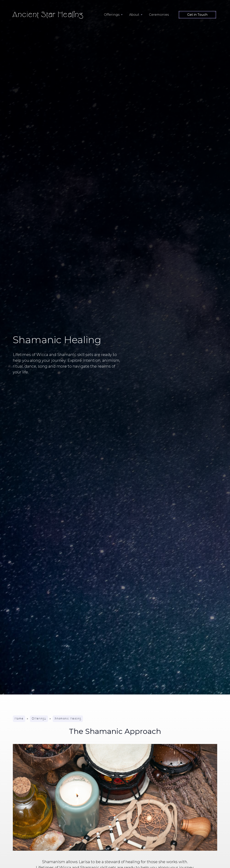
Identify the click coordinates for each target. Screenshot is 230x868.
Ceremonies (159, 15)
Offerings (39, 719)
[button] (111, 15)
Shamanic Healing (68, 719)
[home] (49, 15)
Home (19, 719)
